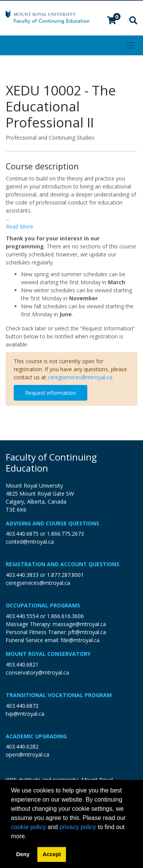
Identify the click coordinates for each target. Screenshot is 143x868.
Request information (51, 393)
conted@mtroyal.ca (30, 542)
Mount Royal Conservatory (48, 654)
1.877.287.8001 (65, 575)
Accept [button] (52, 854)
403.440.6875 (22, 534)
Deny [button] (23, 854)
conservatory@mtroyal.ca (37, 672)
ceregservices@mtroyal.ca (80, 377)
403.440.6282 (22, 746)
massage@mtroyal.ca (79, 624)
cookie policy (29, 827)
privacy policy (78, 827)
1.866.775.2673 (65, 534)
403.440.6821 (22, 664)
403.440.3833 (22, 575)
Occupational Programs (43, 605)
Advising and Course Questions (52, 523)
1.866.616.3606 (65, 616)
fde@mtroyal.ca (80, 640)
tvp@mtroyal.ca (25, 714)
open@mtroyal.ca (27, 754)
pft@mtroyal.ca (87, 632)
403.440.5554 (22, 616)
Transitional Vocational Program (59, 695)
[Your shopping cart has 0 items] (112, 21)
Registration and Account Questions (63, 564)
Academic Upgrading (36, 736)
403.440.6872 (22, 706)
